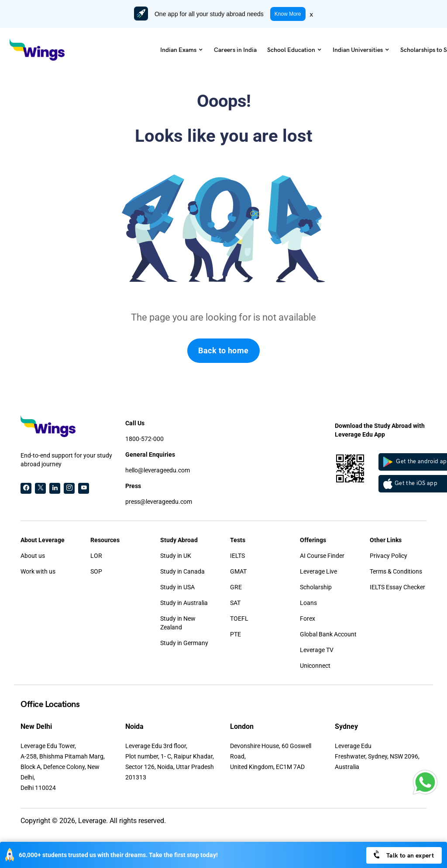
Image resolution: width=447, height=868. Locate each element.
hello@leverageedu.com (158, 470)
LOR (96, 556)
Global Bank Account (328, 634)
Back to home (223, 350)
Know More (288, 14)
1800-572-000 (144, 439)
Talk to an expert (403, 855)
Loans (308, 603)
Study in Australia (184, 603)
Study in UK (176, 556)
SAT (235, 603)
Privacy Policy (389, 556)
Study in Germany (184, 643)
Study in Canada (182, 571)
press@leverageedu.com (159, 502)
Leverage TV (317, 650)
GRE (236, 587)
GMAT (238, 571)
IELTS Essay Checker (397, 587)
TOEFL (239, 619)
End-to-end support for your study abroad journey (66, 460)
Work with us (38, 571)
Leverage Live (318, 571)
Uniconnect (315, 666)
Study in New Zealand (178, 623)
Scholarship (316, 587)
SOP (96, 571)
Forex (308, 619)
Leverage (92, 821)
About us (33, 556)
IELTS (237, 556)
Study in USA (177, 587)
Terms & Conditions (396, 571)
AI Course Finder (322, 556)
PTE (236, 634)
